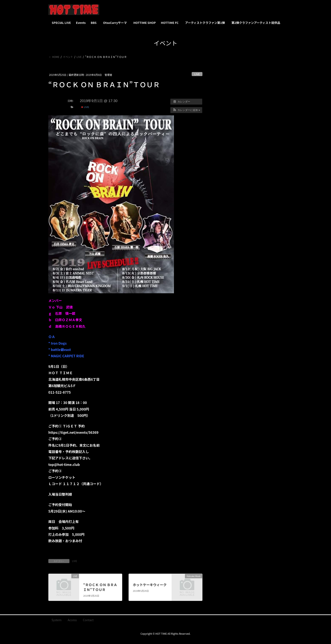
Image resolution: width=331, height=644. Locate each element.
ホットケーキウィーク (150, 585)
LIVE (197, 74)
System (57, 620)
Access (72, 620)
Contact (88, 620)
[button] (186, 110)
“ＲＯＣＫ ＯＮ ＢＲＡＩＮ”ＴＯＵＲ (100, 587)
